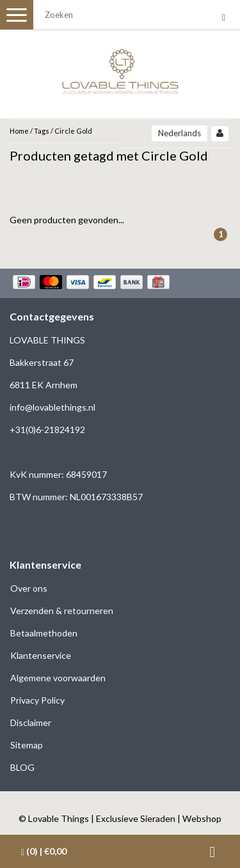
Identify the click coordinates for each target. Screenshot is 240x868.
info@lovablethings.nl (52, 407)
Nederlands (180, 133)
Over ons (29, 588)
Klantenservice (41, 655)
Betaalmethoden (44, 633)
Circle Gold (73, 131)
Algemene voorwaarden (58, 678)
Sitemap (27, 745)
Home (19, 131)
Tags (42, 131)
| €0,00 (44, 851)
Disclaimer (31, 722)
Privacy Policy (37, 700)
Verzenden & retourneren (62, 611)
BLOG (22, 767)
